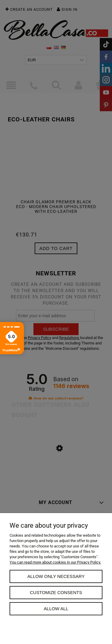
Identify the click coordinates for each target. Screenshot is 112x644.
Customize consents (56, 592)
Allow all (56, 609)
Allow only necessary (56, 576)
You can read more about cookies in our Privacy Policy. (55, 562)
